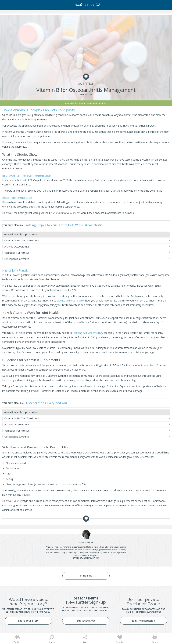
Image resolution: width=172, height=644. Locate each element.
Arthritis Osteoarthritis (17, 247)
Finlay (86, 542)
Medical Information (75, 103)
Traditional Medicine (97, 103)
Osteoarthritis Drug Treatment (22, 240)
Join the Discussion (144, 621)
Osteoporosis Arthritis (17, 259)
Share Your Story (28, 621)
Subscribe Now (86, 621)
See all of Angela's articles (86, 558)
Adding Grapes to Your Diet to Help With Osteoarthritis (64, 225)
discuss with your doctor (71, 301)
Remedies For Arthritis (17, 253)
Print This (86, 576)
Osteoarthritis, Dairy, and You (46, 403)
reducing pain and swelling (87, 333)
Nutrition (86, 84)
